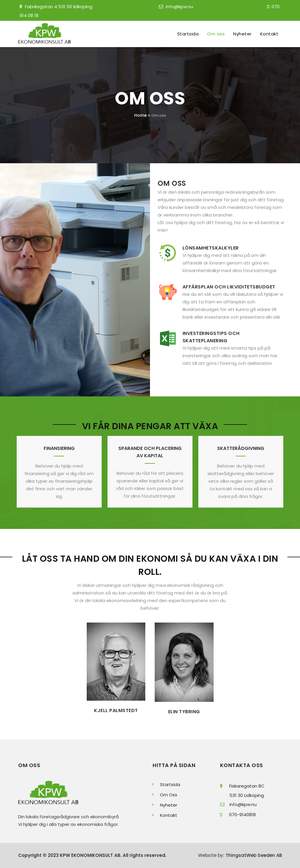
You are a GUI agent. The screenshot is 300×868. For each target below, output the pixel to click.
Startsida (188, 34)
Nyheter (242, 34)
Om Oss (169, 795)
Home (140, 115)
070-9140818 (238, 815)
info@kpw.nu (179, 7)
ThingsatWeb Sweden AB (253, 855)
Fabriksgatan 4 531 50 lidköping (59, 7)
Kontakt (269, 34)
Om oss (216, 34)
